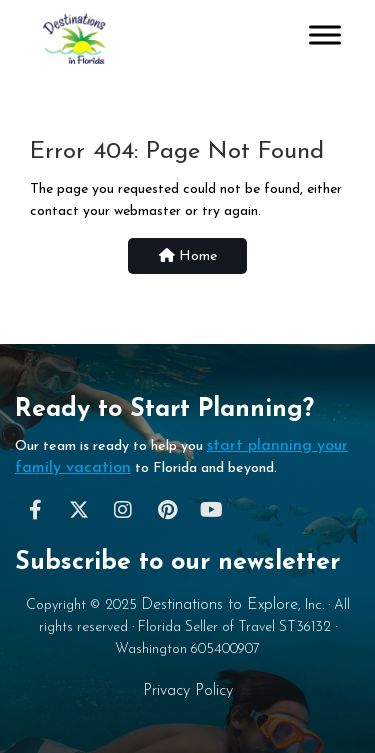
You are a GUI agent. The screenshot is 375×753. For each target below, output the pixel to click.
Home (188, 256)
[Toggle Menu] (325, 34)
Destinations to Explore (219, 605)
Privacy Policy (188, 691)
